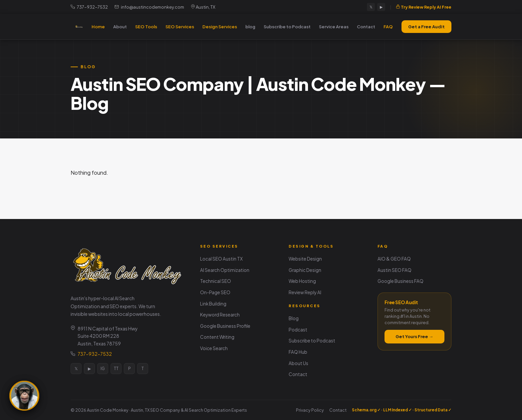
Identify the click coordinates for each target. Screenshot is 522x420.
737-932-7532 (89, 7)
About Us (298, 363)
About (120, 27)
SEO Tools (146, 27)
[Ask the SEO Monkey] (24, 396)
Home (98, 27)
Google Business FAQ (400, 281)
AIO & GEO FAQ (394, 259)
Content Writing (217, 337)
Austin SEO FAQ (394, 270)
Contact (366, 27)
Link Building (213, 304)
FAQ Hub (298, 352)
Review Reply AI (305, 292)
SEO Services (180, 27)
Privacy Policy (310, 410)
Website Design (305, 259)
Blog (294, 318)
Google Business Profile (225, 326)
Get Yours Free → (414, 336)
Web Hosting (302, 281)
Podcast (298, 330)
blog (250, 27)
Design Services (220, 27)
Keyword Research (220, 315)
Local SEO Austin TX (221, 259)
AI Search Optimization (225, 270)
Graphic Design (305, 270)
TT (116, 369)
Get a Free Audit (426, 27)
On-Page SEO (215, 292)
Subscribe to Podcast (287, 27)
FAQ (388, 27)
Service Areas (334, 27)
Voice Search (214, 348)
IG (103, 369)
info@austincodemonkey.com (149, 7)
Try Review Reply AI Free (424, 7)
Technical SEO (216, 281)
